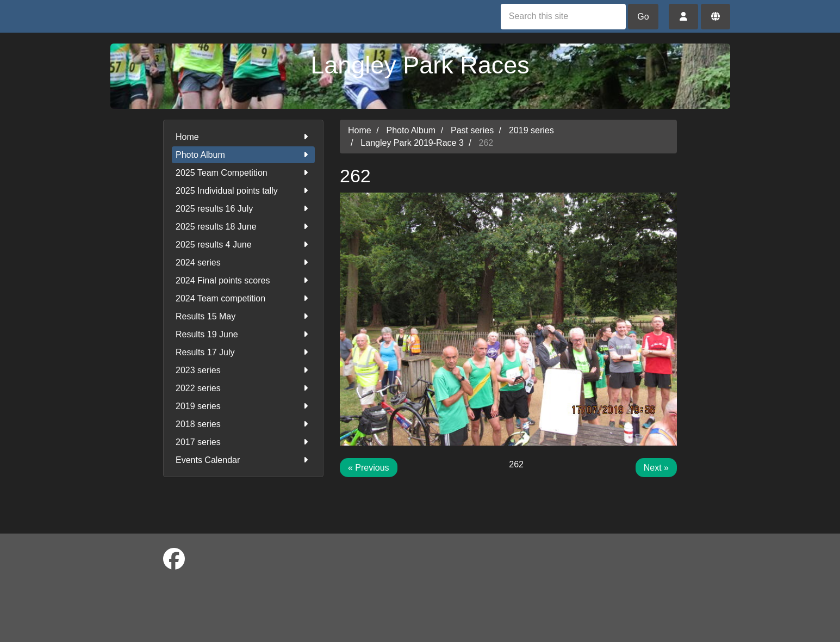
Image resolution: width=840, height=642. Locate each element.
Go (643, 17)
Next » (656, 468)
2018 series (243, 424)
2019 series (243, 406)
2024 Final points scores (243, 280)
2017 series (243, 442)
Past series (472, 130)
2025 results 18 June (243, 227)
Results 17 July (243, 352)
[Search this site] (563, 17)
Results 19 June (243, 334)
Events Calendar (243, 460)
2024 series (243, 263)
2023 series (243, 370)
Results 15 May (243, 316)
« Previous (369, 468)
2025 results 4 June (243, 245)
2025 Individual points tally (243, 191)
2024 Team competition (243, 298)
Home (243, 137)
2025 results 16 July (243, 209)
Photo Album (243, 155)
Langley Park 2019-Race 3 (412, 143)
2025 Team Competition (243, 173)
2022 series (243, 388)
